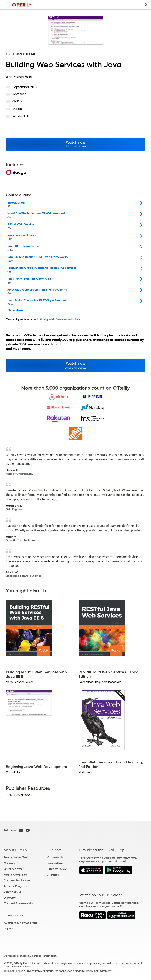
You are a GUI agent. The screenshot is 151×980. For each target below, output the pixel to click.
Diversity (10, 898)
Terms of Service (14, 971)
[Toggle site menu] (5, 5)
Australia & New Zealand (21, 923)
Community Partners (18, 880)
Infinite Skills (21, 116)
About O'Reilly (15, 850)
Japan (8, 928)
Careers (9, 863)
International (15, 915)
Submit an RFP (14, 892)
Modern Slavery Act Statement (93, 971)
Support (54, 850)
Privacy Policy (57, 869)
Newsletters (55, 863)
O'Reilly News (13, 869)
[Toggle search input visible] (146, 5)
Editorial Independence (58, 971)
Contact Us (55, 857)
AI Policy (53, 875)
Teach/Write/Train (16, 857)
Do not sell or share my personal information (30, 956)
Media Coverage (15, 875)
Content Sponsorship (18, 903)
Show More (15, 310)
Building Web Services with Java (59, 319)
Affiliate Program (15, 886)
